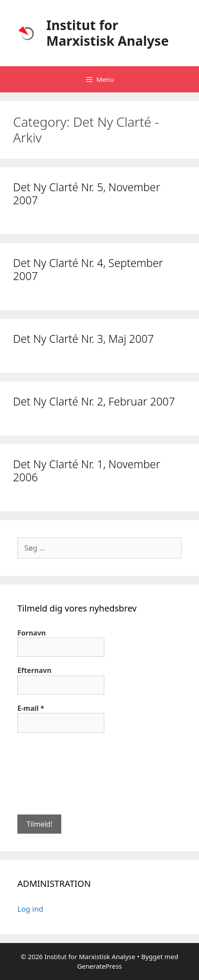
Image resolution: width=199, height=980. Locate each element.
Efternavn (34, 670)
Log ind (30, 909)
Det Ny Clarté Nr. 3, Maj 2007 (83, 338)
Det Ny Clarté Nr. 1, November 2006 (86, 470)
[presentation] (53, 773)
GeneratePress (99, 966)
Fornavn (32, 633)
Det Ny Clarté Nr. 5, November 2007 (86, 193)
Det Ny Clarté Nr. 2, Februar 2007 (94, 401)
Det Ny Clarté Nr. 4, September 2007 (88, 269)
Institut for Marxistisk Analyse (108, 33)
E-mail (31, 708)
